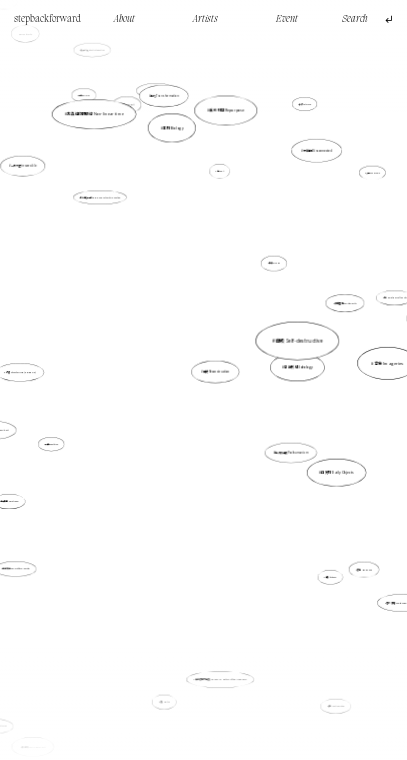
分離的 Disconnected (317, 150)
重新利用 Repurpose (226, 119)
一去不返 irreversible (23, 165)
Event (287, 19)
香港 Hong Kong (364, 569)
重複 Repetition (52, 444)
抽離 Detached (305, 105)
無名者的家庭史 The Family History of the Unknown (221, 679)
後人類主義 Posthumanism (288, 450)
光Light (220, 171)
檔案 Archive (274, 263)
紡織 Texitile (165, 701)
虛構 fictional (329, 575)
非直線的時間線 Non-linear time (95, 114)
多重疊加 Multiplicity (344, 303)
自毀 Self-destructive (298, 340)
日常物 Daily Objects (335, 470)
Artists (205, 19)
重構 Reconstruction (216, 372)
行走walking (85, 97)
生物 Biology (173, 127)
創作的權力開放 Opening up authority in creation (100, 197)
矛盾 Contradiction (335, 703)
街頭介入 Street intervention (93, 51)
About (124, 19)
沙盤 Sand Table (372, 172)
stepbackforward (47, 19)
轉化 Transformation (165, 96)
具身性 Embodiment (34, 744)
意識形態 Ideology (298, 367)
